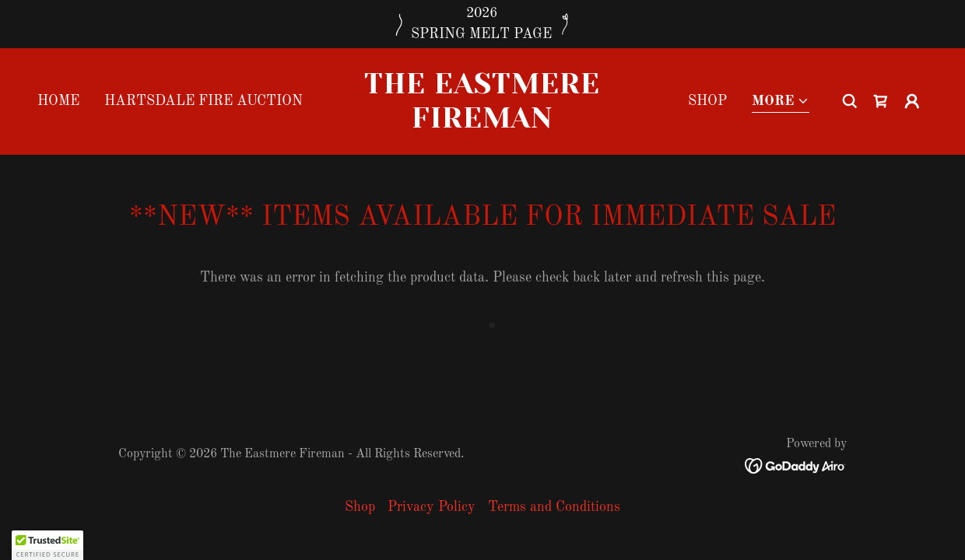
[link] (482, 124)
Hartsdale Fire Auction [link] (204, 101)
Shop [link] (707, 101)
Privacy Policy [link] (432, 507)
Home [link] (58, 101)
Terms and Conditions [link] (554, 507)
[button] (781, 102)
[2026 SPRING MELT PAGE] (482, 24)
